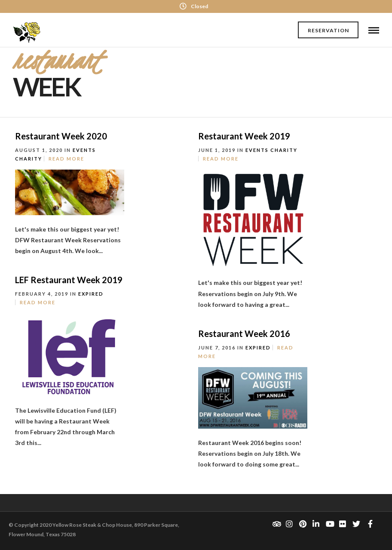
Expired (91, 294)
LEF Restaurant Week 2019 (69, 280)
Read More (66, 159)
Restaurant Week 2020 (61, 136)
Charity (29, 159)
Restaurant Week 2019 (244, 136)
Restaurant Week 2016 (244, 334)
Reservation (328, 30)
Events (84, 150)
